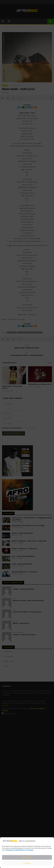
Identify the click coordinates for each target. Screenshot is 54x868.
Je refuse (27, 863)
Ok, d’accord (27, 857)
